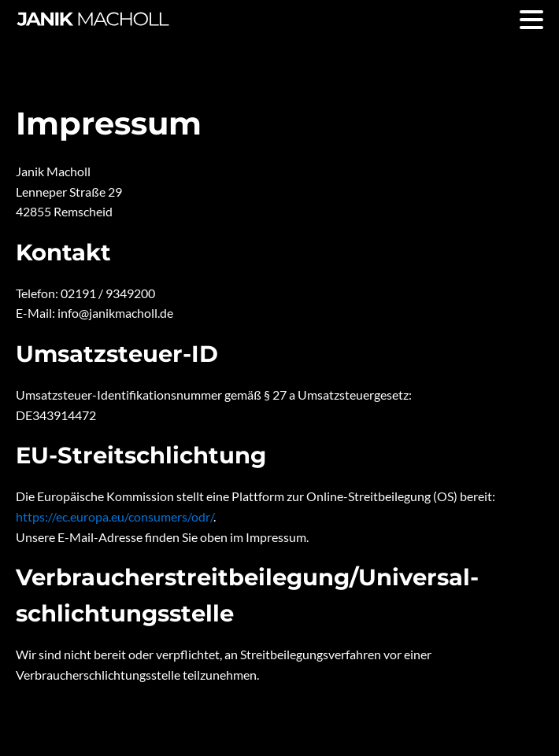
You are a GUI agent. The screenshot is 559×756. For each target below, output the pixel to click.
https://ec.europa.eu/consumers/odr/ (115, 516)
